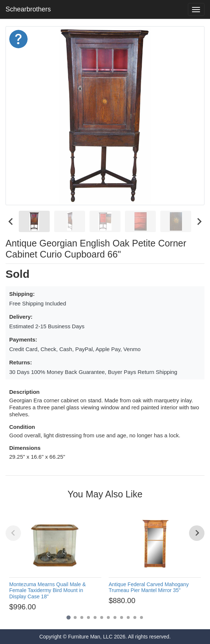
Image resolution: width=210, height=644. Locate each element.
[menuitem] (34, 221)
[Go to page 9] (122, 617)
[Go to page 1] (68, 617)
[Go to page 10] (128, 617)
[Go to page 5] (95, 617)
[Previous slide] (13, 533)
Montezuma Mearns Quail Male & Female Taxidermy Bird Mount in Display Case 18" (48, 591)
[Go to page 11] (135, 617)
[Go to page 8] (115, 617)
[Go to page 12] (141, 617)
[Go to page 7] (108, 617)
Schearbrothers (28, 9)
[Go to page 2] (75, 617)
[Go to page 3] (82, 617)
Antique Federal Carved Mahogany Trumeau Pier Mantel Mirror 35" (149, 587)
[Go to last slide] (11, 221)
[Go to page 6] (102, 617)
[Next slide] (199, 221)
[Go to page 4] (88, 617)
